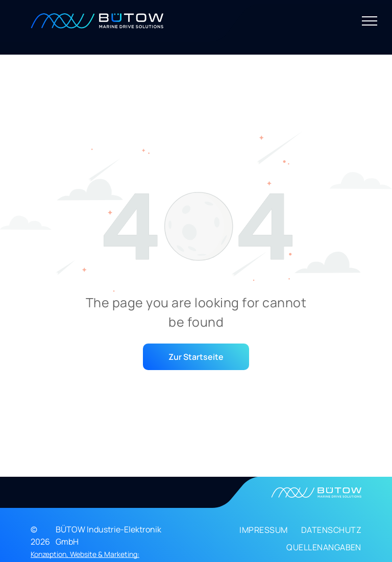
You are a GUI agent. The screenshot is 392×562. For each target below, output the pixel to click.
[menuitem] (257, 532)
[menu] (370, 21)
